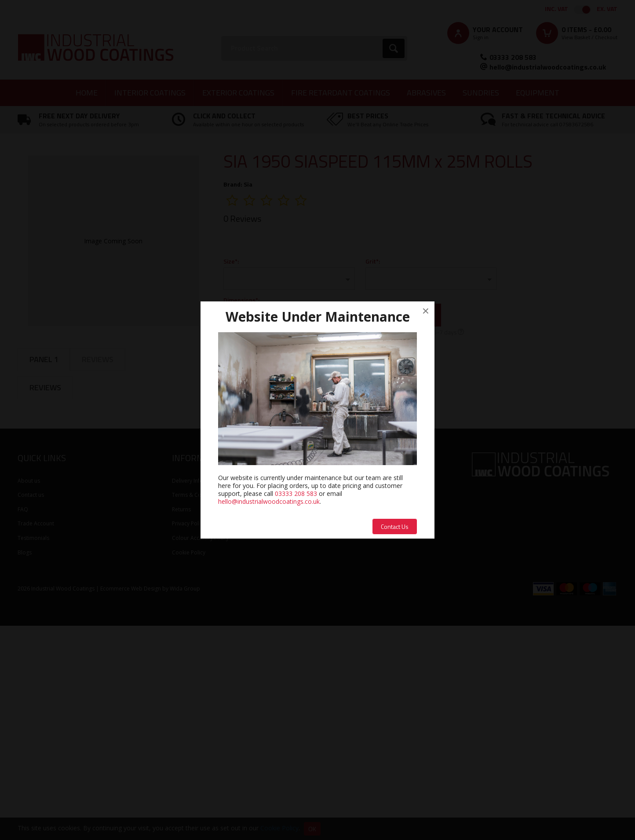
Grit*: (373, 261)
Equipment (538, 93)
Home (87, 93)
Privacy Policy (189, 738)
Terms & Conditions (197, 709)
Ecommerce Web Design (131, 803)
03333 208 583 (513, 57)
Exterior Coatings (238, 93)
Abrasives (426, 93)
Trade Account (36, 738)
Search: (221, 36)
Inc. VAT (557, 9)
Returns (181, 723)
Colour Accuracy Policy (200, 752)
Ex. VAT (607, 9)
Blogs (25, 766)
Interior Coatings (150, 93)
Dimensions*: (241, 300)
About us (29, 695)
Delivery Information (197, 695)
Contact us (31, 709)
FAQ (23, 723)
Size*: (231, 261)
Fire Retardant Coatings (341, 93)
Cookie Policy (189, 766)
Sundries (481, 93)
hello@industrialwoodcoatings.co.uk (548, 67)
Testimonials (33, 752)
